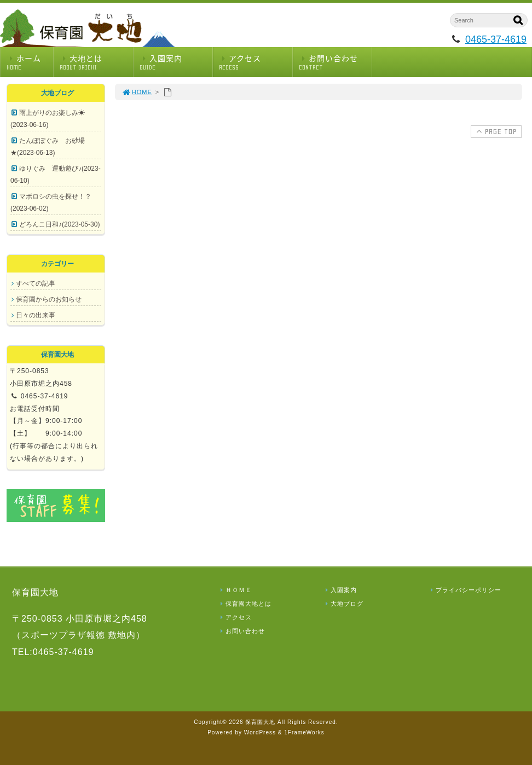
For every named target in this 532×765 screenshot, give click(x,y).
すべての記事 (36, 283)
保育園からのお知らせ (49, 299)
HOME (137, 92)
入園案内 (176, 62)
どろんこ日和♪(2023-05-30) (59, 224)
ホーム (30, 62)
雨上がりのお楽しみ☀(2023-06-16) (48, 119)
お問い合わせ (336, 62)
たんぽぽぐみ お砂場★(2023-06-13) (48, 147)
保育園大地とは (245, 604)
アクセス (256, 62)
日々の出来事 (36, 315)
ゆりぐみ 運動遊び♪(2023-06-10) (56, 175)
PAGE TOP (495, 131)
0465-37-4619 (496, 39)
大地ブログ (343, 604)
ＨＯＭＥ (235, 590)
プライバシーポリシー (465, 590)
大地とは (96, 62)
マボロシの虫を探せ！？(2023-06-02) (51, 202)
